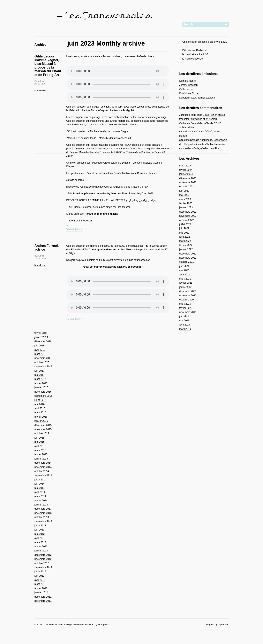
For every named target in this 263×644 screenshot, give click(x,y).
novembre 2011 (43, 601)
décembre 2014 (43, 463)
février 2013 (41, 547)
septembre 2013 (43, 521)
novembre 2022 (188, 216)
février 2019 (41, 333)
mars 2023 (185, 199)
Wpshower (223, 625)
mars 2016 (40, 413)
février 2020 (186, 308)
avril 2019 (185, 325)
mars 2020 (185, 304)
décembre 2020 (188, 291)
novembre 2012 (43, 559)
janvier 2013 (41, 551)
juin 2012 (40, 576)
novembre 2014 (43, 467)
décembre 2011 (43, 597)
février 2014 (41, 501)
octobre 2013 (42, 517)
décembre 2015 (43, 425)
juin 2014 (40, 484)
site (182, 140)
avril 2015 (40, 446)
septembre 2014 (43, 475)
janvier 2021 (186, 287)
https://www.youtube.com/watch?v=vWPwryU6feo (93, 187)
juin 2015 (40, 438)
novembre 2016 (43, 392)
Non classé (40, 91)
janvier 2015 (41, 459)
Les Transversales (54, 625)
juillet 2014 (40, 480)
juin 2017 (40, 371)
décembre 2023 (188, 178)
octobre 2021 (187, 262)
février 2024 (186, 170)
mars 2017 (40, 379)
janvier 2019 (41, 337)
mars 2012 (40, 584)
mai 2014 (40, 488)
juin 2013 (40, 530)
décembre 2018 (43, 341)
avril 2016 (40, 408)
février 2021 (186, 283)
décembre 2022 (188, 212)
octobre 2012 (42, 563)
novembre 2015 (43, 429)
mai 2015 (40, 442)
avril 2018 (40, 350)
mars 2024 (185, 166)
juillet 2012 (40, 572)
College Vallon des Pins (206, 148)
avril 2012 (40, 580)
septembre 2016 (43, 396)
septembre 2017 (43, 367)
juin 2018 (40, 346)
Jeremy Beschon (189, 85)
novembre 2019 (188, 312)
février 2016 (41, 417)
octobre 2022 (187, 220)
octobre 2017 (42, 362)
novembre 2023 (188, 182)
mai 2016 (40, 404)
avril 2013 (40, 538)
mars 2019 (185, 329)
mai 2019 (184, 321)
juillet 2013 (40, 526)
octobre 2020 (187, 300)
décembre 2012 (43, 555)
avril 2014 (40, 492)
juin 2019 (184, 316)
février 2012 (41, 588)
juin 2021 (184, 266)
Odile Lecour (186, 89)
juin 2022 (184, 228)
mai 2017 (40, 375)
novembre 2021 (188, 258)
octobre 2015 (42, 433)
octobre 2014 (42, 471)
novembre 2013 (43, 513)
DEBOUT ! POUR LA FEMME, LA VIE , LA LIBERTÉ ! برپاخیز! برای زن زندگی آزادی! (111, 200)
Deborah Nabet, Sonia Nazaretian (198, 98)
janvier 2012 (41, 592)
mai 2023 (184, 195)
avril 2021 (185, 275)
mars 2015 (40, 450)
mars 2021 (185, 279)
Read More (74, 229)
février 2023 (186, 203)
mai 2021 (184, 270)
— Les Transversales (104, 16)
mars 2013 (40, 542)
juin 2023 (184, 191)
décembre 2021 (188, 254)
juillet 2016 (40, 400)
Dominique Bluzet (189, 93)
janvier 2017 (41, 387)
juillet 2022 (185, 224)
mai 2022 (184, 233)
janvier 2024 (186, 174)
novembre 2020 (188, 296)
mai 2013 (40, 534)
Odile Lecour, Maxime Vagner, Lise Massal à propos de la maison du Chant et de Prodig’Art (48, 66)
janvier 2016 (41, 421)
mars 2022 (185, 241)
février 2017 (41, 383)
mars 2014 (40, 496)
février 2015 (41, 454)
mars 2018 (40, 354)
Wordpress (103, 625)
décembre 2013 (43, 509)
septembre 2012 (43, 567)
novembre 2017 (43, 358)
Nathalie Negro (188, 81)
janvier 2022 (186, 249)
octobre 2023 (187, 187)
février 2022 (186, 245)
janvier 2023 (186, 207)
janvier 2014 (41, 505)
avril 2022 (185, 237)
